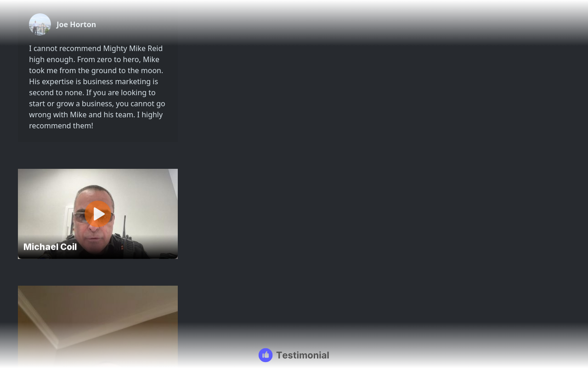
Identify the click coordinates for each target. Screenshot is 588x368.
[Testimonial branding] (294, 355)
